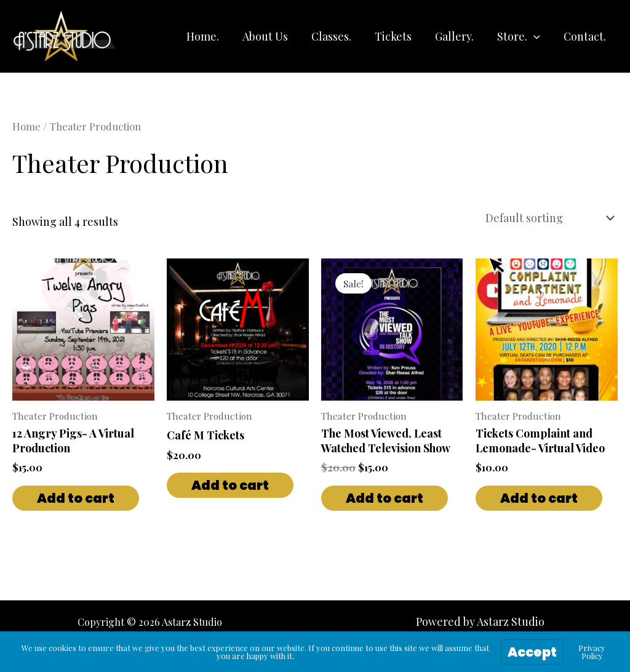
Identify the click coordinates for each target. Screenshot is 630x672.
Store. (520, 36)
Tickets (397, 36)
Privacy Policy (592, 652)
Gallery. (457, 36)
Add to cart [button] (76, 496)
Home (26, 126)
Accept (532, 652)
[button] (536, 36)
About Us (272, 36)
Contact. (585, 36)
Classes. (337, 36)
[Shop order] (549, 217)
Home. (211, 36)
